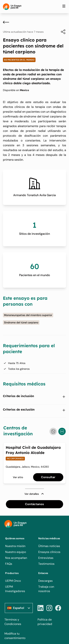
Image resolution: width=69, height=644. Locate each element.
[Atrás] (6, 22)
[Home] (12, 7)
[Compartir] (61, 32)
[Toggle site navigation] (64, 6)
